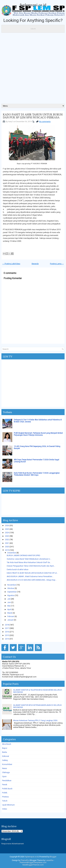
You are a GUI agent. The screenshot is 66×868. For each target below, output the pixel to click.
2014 (7, 639)
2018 (7, 625)
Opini (4, 776)
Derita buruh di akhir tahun (18, 569)
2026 (7, 525)
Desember (12, 553)
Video (5, 809)
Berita (5, 752)
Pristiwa (5, 797)
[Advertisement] (33, 69)
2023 (7, 536)
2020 (7, 547)
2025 (7, 529)
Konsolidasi (7, 764)
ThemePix (25, 860)
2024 (7, 533)
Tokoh (5, 801)
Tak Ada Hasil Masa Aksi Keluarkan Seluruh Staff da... (29, 562)
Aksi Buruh (7, 744)
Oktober (11, 588)
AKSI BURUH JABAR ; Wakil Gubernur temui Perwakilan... (30, 576)
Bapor (5, 748)
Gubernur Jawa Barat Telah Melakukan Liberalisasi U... (29, 559)
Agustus (11, 595)
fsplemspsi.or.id (33, 5)
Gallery (5, 760)
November (12, 585)
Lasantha (49, 860)
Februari (11, 616)
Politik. (5, 793)
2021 (7, 543)
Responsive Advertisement (13, 844)
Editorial (6, 756)
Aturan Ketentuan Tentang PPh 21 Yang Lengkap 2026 (35, 720)
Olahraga (6, 772)
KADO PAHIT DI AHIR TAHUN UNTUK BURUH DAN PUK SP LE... (32, 573)
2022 (7, 540)
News (5, 768)
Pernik (5, 785)
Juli (9, 599)
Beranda (35, 264)
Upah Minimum (8, 805)
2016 (7, 632)
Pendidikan (7, 781)
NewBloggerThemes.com (33, 865)
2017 (7, 628)
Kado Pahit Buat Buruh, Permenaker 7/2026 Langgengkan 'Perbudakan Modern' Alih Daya (37, 474)
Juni (9, 602)
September (12, 592)
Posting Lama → (57, 264)
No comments (45, 122)
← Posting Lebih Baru (11, 264)
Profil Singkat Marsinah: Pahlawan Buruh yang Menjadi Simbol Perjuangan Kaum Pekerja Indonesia (38, 434)
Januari (10, 620)
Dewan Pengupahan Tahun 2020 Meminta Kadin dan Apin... (31, 566)
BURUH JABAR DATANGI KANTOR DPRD (23, 555)
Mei (9, 606)
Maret (10, 613)
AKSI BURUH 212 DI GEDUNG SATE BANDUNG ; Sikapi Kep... (32, 580)
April (9, 609)
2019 (7, 550)
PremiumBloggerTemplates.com (33, 862)
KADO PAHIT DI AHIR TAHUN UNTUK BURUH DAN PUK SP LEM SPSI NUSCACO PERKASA (33, 116)
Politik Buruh (7, 789)
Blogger (53, 857)
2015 (7, 635)
